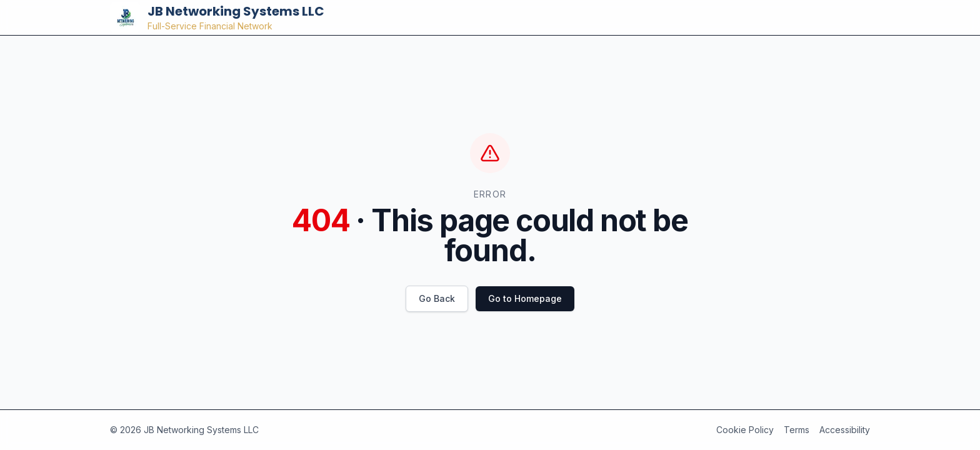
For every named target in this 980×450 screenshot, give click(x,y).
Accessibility (845, 430)
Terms (797, 430)
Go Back (437, 298)
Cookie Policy (745, 430)
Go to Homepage (525, 298)
